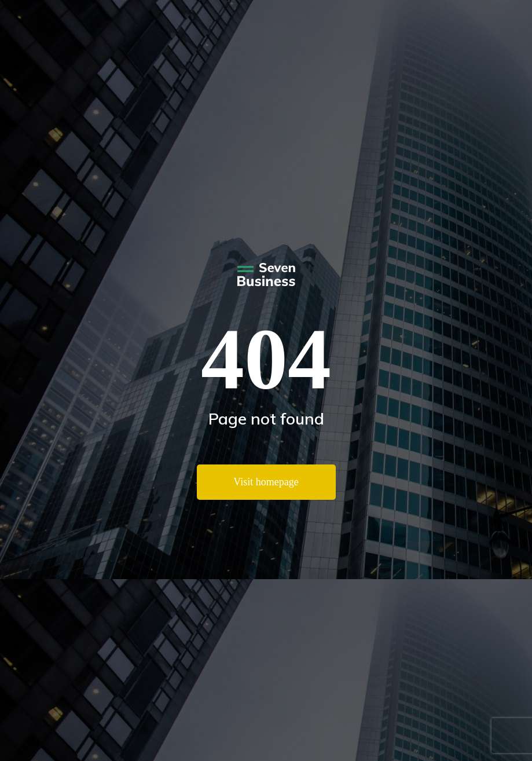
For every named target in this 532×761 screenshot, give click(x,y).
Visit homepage (266, 482)
